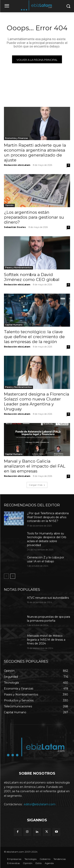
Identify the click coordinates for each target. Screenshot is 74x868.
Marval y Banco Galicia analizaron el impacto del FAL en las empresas (35, 466)
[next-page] (13, 576)
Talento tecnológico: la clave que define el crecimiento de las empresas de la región (34, 337)
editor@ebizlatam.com (40, 804)
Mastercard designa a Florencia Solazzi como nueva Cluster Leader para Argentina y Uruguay (37, 401)
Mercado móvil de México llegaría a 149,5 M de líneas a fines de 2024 (46, 640)
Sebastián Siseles (15, 227)
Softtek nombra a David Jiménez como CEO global (32, 277)
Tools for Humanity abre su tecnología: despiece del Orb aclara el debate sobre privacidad (47, 539)
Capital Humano (14, 325)
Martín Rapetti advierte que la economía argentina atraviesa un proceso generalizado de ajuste (35, 153)
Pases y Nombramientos (18, 268)
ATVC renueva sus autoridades (48, 598)
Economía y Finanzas (17, 138)
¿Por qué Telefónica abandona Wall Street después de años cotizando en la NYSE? (48, 517)
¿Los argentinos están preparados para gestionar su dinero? (34, 217)
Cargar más (37, 485)
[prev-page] (6, 576)
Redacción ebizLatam (17, 165)
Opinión (9, 205)
